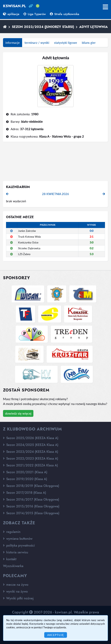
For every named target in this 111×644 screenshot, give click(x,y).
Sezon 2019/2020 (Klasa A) (25, 479)
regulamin (12, 532)
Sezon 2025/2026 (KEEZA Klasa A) (31, 438)
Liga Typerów (35, 14)
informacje (13, 43)
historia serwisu (16, 552)
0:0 (92, 231)
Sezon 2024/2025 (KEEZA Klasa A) (31, 445)
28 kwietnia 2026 (55, 194)
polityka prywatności (19, 545)
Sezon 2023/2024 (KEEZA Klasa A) (31, 452)
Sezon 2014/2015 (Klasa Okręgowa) (31, 513)
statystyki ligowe (66, 43)
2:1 (92, 237)
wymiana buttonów (18, 539)
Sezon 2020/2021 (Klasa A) (25, 472)
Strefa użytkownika (65, 14)
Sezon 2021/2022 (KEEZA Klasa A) (30, 465)
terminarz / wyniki (37, 43)
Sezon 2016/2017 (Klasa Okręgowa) (31, 499)
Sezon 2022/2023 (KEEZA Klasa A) (31, 458)
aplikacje (11, 14)
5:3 (92, 254)
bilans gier (89, 43)
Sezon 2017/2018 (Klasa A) (25, 493)
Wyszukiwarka (13, 566)
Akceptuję (56, 635)
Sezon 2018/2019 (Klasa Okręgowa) (31, 486)
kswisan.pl (14, 6)
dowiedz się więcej (18, 413)
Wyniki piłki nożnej (18, 598)
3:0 (92, 242)
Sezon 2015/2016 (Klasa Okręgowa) (31, 506)
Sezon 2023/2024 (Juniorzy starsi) (43, 27)
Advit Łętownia (94, 27)
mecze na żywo (16, 585)
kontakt (10, 559)
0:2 (92, 248)
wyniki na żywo (15, 591)
